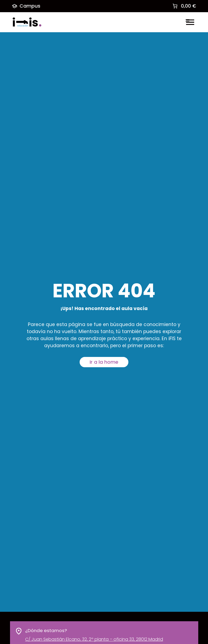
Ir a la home (104, 362)
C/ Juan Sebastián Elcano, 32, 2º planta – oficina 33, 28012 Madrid (94, 640)
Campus (26, 6)
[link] (184, 6)
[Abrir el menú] (190, 22)
